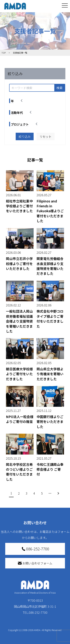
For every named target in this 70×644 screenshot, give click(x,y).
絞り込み (25, 136)
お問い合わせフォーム (35, 563)
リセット (46, 136)
